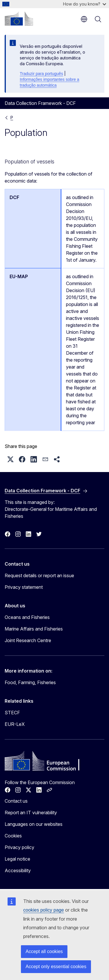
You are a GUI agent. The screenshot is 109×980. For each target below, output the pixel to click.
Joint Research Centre (28, 640)
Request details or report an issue (39, 575)
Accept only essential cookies (56, 967)
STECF (12, 713)
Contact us (16, 801)
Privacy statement (24, 587)
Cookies (13, 836)
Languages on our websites (34, 824)
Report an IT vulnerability (31, 813)
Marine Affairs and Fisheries (34, 629)
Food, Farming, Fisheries (30, 682)
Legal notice (17, 859)
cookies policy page (44, 910)
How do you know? (85, 4)
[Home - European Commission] (19, 19)
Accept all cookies (44, 951)
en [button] (84, 19)
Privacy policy (19, 847)
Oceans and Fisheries (27, 617)
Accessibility (18, 870)
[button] (10, 459)
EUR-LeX (15, 724)
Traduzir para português (41, 74)
